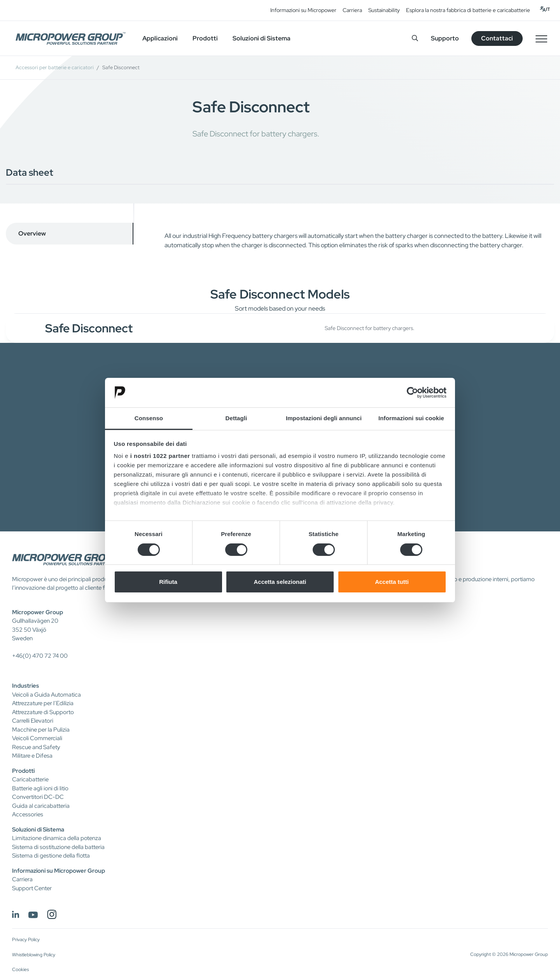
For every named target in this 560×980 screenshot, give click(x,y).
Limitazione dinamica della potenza (57, 838)
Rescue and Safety (36, 747)
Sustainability (384, 10)
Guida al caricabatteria (41, 806)
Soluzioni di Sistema (38, 830)
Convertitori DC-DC (38, 797)
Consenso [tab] (149, 418)
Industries (25, 686)
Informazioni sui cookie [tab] (411, 418)
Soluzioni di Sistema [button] (262, 38)
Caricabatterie (30, 779)
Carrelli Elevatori (33, 721)
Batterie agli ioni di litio (40, 788)
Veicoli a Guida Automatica (46, 695)
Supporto (445, 38)
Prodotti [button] (205, 38)
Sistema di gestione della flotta (51, 856)
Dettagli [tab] (236, 418)
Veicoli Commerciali (37, 738)
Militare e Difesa (32, 756)
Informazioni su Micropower (303, 10)
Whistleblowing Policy (34, 955)
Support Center (32, 888)
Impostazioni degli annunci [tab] (324, 418)
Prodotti (23, 771)
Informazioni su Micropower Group (59, 871)
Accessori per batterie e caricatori (55, 67)
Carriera (352, 10)
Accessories (28, 814)
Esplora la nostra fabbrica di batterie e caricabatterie (468, 10)
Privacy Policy (26, 940)
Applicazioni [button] (160, 38)
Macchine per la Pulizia (41, 730)
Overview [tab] (32, 233)
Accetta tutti (392, 582)
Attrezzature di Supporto (43, 712)
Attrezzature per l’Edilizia (43, 703)
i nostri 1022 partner (160, 456)
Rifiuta (168, 582)
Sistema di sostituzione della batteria (58, 847)
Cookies (20, 970)
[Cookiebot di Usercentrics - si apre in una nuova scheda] (412, 393)
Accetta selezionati (280, 582)
